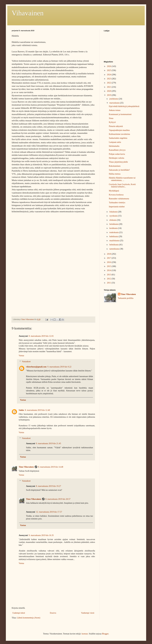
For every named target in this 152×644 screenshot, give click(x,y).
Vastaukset (26, 362)
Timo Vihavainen (26, 467)
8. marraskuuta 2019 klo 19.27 (48, 486)
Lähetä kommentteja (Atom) (29, 618)
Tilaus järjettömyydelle (118, 162)
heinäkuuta (114, 224)
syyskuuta (114, 216)
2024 (109, 75)
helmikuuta (114, 245)
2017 (109, 258)
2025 (109, 70)
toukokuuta (114, 232)
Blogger (105, 634)
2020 (109, 91)
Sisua (111, 118)
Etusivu (53, 613)
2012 (109, 279)
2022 (109, 83)
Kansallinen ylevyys (117, 150)
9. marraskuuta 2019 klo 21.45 (48, 443)
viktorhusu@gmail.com (36, 367)
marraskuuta (115, 103)
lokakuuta (114, 212)
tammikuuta (114, 249)
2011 (109, 283)
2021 (109, 87)
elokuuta (113, 220)
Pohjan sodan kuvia (117, 154)
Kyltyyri (112, 122)
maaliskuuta (115, 241)
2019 (109, 95)
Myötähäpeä (114, 191)
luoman (85, 634)
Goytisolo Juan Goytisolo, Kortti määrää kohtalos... (122, 186)
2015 (109, 266)
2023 (109, 79)
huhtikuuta (114, 236)
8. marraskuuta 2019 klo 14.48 (51, 467)
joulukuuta (114, 99)
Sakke (21, 410)
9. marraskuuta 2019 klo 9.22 (59, 367)
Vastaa (21, 356)
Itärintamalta (114, 146)
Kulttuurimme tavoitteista (119, 134)
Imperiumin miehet (117, 207)
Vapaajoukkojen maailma (119, 130)
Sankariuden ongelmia (118, 138)
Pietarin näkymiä (116, 126)
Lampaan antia (115, 142)
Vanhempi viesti (88, 613)
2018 (109, 254)
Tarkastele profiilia (126, 298)
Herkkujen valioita (117, 158)
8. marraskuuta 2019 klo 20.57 (58, 499)
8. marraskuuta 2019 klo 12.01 (41, 336)
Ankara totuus (115, 110)
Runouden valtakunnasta (119, 199)
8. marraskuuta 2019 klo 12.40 (37, 410)
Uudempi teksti (19, 613)
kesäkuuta (114, 228)
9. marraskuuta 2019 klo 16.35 (41, 535)
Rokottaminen (115, 166)
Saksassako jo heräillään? (119, 170)
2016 (109, 262)
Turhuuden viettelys (117, 203)
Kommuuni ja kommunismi (120, 114)
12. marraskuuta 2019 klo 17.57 (49, 512)
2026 (109, 66)
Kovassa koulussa (116, 195)
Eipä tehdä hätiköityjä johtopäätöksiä (124, 106)
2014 (109, 270)
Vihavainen (28, 13)
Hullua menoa (115, 174)
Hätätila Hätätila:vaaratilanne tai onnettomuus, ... (122, 179)
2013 (109, 275)
